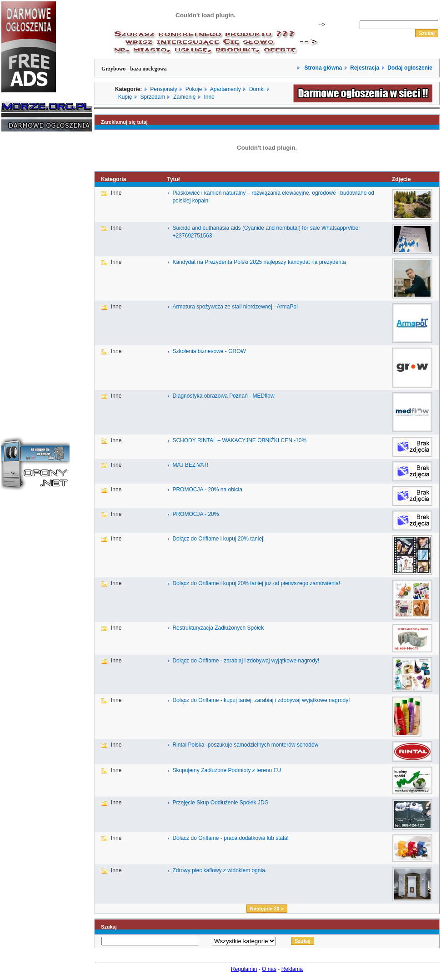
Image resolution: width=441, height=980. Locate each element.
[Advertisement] (29, 277)
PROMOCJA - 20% (195, 514)
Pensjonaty (163, 89)
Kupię (125, 97)
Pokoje (194, 89)
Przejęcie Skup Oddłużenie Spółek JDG (220, 803)
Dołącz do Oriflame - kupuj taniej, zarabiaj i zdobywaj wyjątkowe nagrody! (261, 700)
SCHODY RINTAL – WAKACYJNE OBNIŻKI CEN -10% (239, 440)
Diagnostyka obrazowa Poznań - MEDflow (223, 396)
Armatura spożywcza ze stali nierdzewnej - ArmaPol (235, 307)
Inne (209, 97)
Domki (257, 89)
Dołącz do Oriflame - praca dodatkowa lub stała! (230, 838)
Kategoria (113, 179)
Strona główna (322, 68)
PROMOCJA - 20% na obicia (207, 490)
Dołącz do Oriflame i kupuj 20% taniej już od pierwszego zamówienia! (256, 583)
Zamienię (184, 97)
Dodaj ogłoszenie (410, 68)
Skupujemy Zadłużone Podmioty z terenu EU (227, 770)
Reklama (292, 969)
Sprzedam (153, 97)
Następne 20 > (267, 909)
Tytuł (173, 179)
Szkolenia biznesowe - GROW (209, 351)
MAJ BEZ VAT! (190, 465)
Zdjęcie (401, 179)
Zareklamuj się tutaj (124, 122)
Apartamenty (226, 89)
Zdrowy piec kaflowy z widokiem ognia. (219, 870)
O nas (269, 969)
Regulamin (244, 969)
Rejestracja (365, 68)
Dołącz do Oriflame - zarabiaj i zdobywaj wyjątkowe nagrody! (246, 661)
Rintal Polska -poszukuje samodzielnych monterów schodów (245, 745)
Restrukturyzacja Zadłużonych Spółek (218, 628)
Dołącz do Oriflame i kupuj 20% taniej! (218, 539)
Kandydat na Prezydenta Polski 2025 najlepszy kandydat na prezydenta (259, 262)
